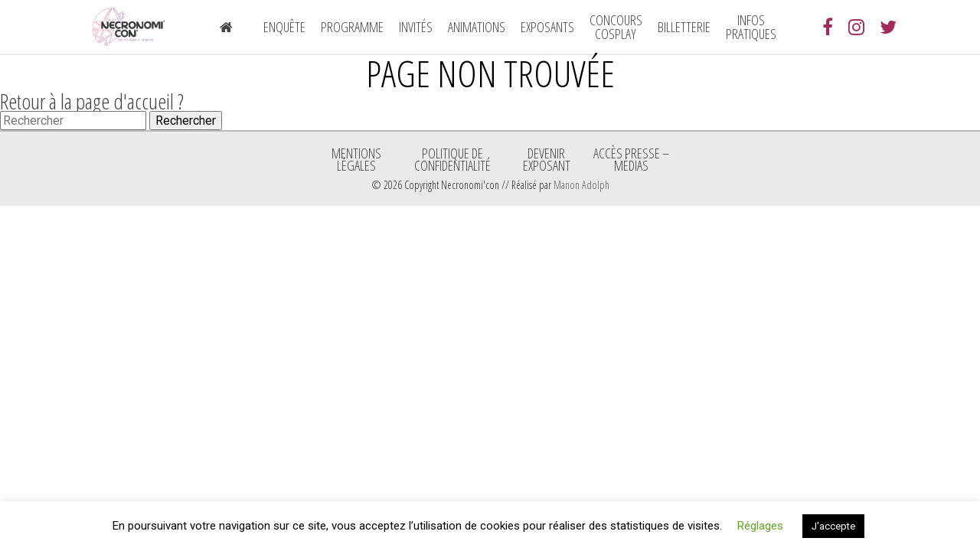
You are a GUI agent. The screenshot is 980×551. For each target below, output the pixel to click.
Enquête (284, 27)
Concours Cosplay (616, 27)
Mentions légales (356, 159)
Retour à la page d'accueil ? (92, 101)
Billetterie (684, 27)
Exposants (547, 27)
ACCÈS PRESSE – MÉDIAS (631, 159)
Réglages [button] (760, 526)
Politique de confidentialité (452, 159)
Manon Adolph (581, 185)
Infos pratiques (751, 27)
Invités (416, 27)
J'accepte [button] (833, 526)
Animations (477, 27)
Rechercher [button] (186, 121)
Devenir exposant (547, 159)
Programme (352, 27)
